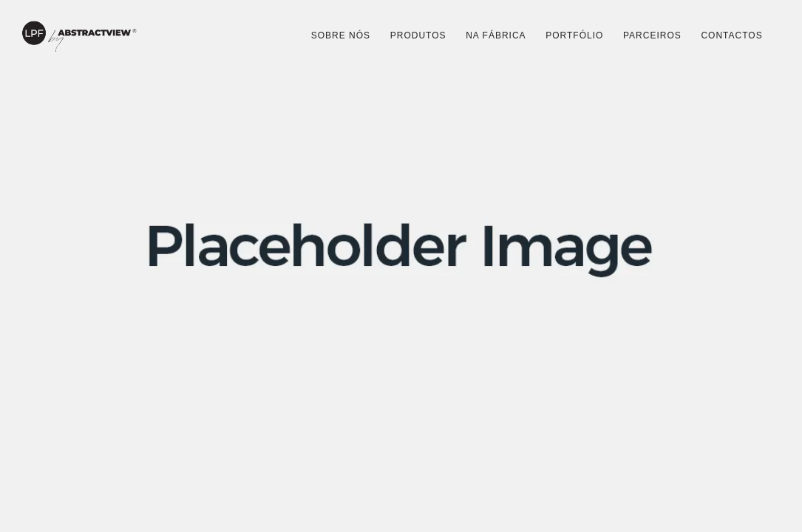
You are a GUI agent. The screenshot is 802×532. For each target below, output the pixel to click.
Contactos (731, 35)
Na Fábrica (496, 35)
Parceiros (652, 35)
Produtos (418, 35)
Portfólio (574, 35)
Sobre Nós (341, 35)
